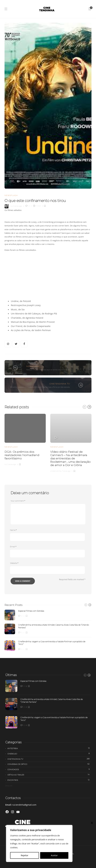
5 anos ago (18, 206)
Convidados (49, 769)
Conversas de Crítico (49, 764)
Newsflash (11, 195)
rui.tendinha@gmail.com (24, 805)
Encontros (49, 780)
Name (13, 530)
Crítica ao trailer (49, 775)
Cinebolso (49, 754)
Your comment (18, 501)
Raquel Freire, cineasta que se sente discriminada (48, 370)
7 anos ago (66, 471)
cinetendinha (56, 471)
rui (12, 206)
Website (14, 563)
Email (13, 547)
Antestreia (49, 748)
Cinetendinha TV (60, 384)
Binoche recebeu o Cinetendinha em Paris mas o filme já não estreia (40, 387)
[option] (25, 439)
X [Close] (92, 823)
